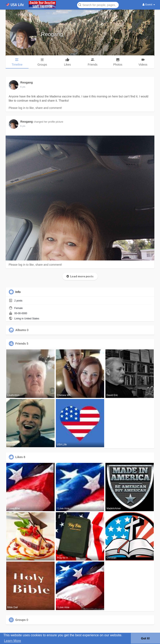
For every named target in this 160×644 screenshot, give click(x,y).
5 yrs (23, 87)
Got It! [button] (145, 638)
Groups (21, 620)
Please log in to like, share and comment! (35, 108)
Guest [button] (149, 4)
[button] (98, 5)
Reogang (52, 34)
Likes (19, 457)
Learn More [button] (12, 641)
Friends (21, 344)
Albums (21, 330)
